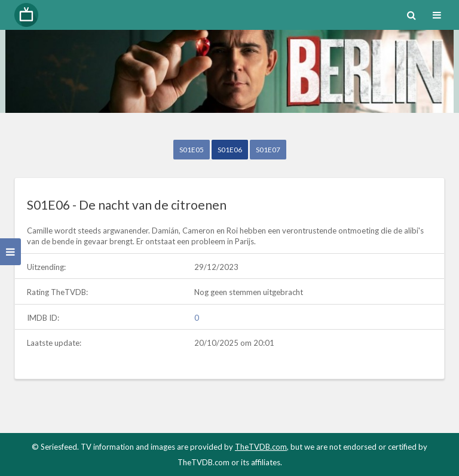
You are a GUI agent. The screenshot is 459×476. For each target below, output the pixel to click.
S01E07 (268, 150)
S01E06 (230, 150)
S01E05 (192, 150)
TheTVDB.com (261, 447)
